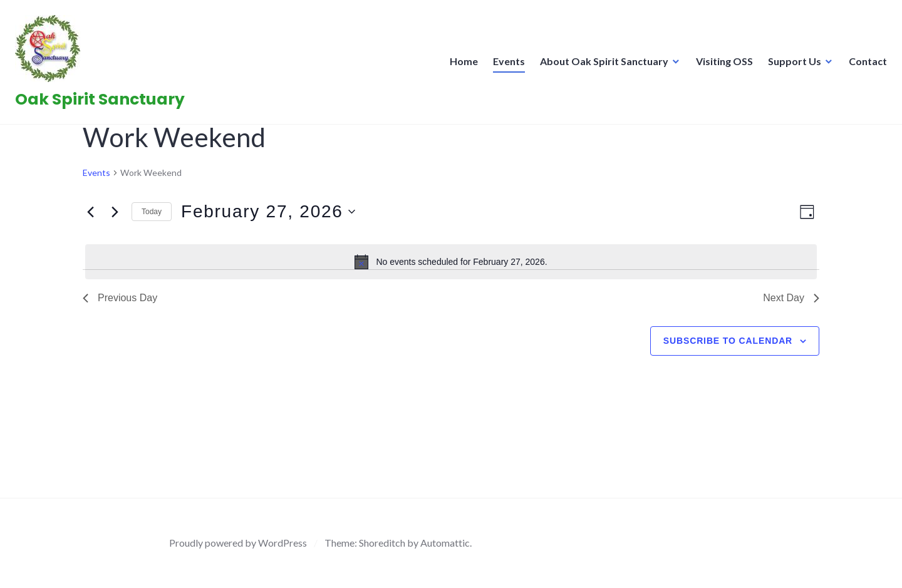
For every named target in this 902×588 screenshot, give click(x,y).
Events (505, 65)
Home (460, 65)
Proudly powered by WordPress (238, 543)
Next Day (791, 298)
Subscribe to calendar (728, 341)
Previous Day (120, 298)
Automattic (445, 543)
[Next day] (115, 212)
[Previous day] (90, 212)
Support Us (791, 65)
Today (152, 212)
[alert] (451, 262)
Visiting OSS (721, 65)
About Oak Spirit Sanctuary (600, 65)
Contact (864, 65)
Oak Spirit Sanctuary (104, 103)
